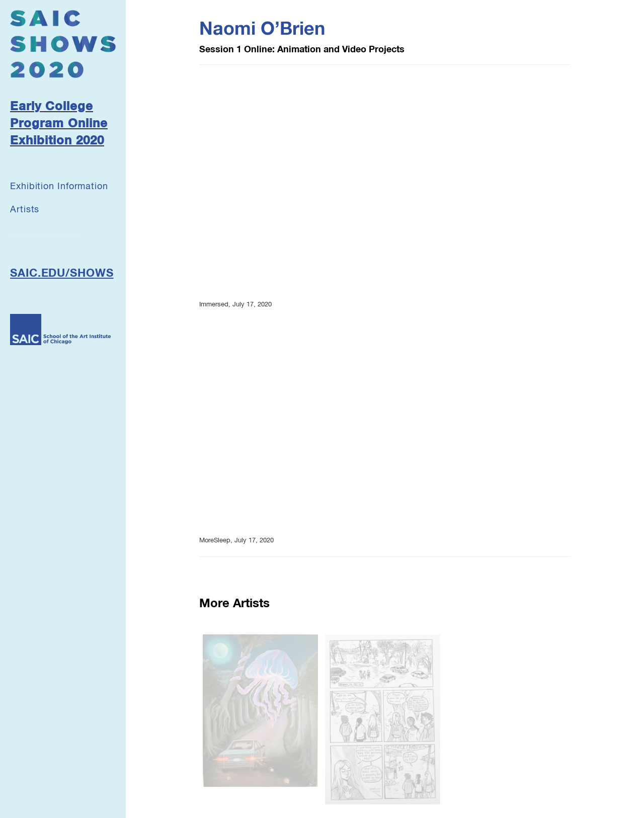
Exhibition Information (59, 187)
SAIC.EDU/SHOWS (62, 274)
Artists (25, 210)
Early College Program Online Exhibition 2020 (59, 124)
